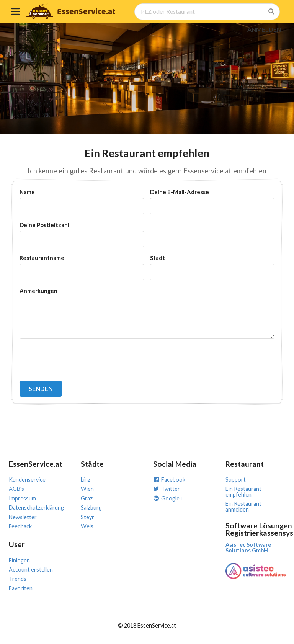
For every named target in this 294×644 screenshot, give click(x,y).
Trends (18, 579)
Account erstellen (31, 570)
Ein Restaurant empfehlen (243, 491)
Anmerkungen (38, 291)
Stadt (158, 258)
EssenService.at (86, 12)
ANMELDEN (264, 29)
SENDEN (41, 388)
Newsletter (23, 517)
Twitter (167, 489)
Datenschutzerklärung (36, 508)
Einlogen (19, 560)
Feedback (20, 526)
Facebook (169, 480)
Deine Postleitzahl (44, 225)
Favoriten (21, 588)
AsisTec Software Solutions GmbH (248, 547)
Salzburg (91, 508)
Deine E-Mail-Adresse (180, 192)
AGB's (16, 489)
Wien (87, 489)
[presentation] (78, 360)
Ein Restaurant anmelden (243, 506)
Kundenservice (27, 480)
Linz (86, 480)
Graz (87, 498)
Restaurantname (42, 258)
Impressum (22, 498)
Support (236, 480)
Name (27, 192)
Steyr (87, 517)
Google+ (168, 498)
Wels (87, 526)
